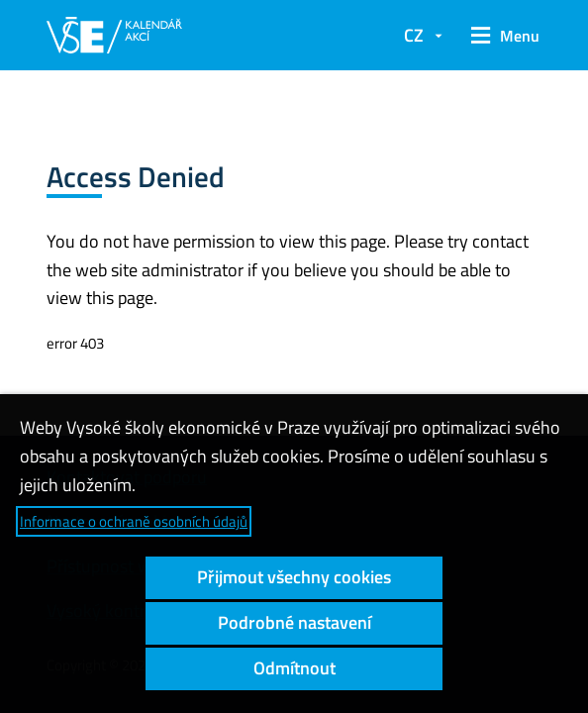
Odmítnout (294, 668)
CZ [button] (414, 35)
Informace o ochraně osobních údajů (134, 521)
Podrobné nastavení (294, 622)
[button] (502, 36)
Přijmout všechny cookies (294, 577)
